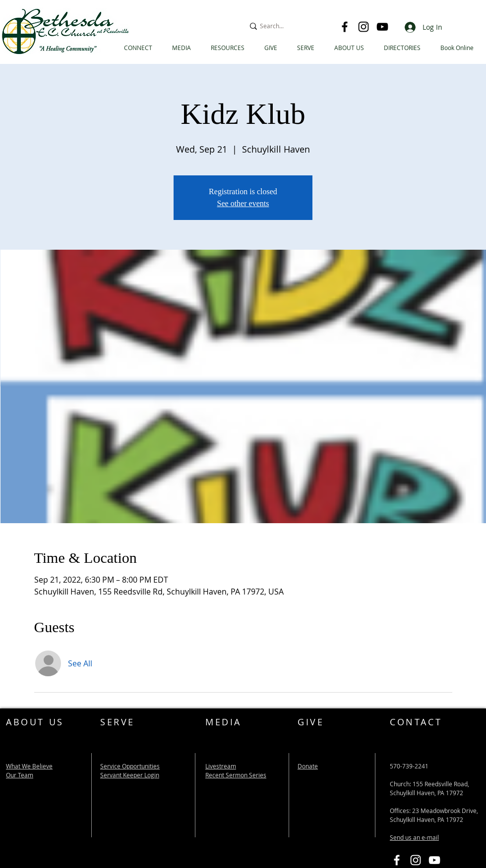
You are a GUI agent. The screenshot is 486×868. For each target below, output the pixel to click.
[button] (402, 48)
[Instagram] (364, 27)
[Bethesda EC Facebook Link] (397, 860)
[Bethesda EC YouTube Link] (434, 860)
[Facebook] (345, 27)
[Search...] (288, 26)
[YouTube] (382, 27)
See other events (243, 203)
